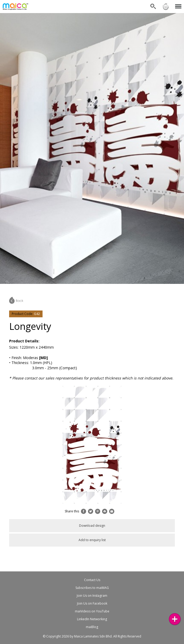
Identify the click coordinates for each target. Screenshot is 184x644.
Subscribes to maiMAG (92, 588)
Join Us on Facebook (92, 603)
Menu (177, 4)
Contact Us (92, 580)
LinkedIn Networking (92, 619)
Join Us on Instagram (92, 596)
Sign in (166, 7)
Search (153, 7)
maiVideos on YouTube (92, 611)
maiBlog (92, 627)
